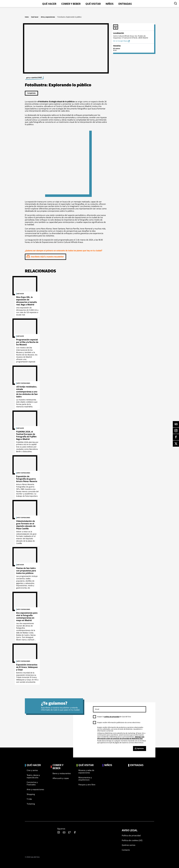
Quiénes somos (129, 845)
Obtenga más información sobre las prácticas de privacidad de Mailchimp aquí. (121, 738)
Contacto (126, 850)
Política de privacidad (131, 836)
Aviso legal (130, 830)
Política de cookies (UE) (132, 840)
